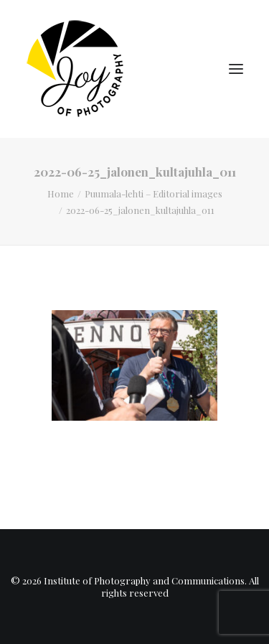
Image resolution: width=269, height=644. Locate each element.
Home (61, 193)
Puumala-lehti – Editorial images (154, 193)
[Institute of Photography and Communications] (80, 69)
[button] (236, 69)
